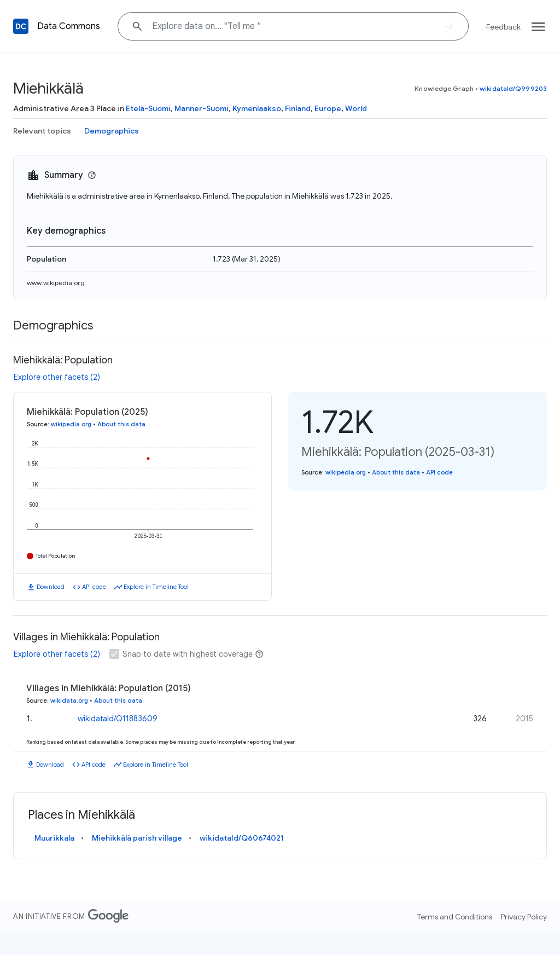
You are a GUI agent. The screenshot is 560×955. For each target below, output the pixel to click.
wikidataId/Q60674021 (242, 838)
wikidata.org (69, 701)
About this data (121, 424)
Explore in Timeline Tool (156, 587)
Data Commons (69, 26)
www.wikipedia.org (56, 283)
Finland (298, 108)
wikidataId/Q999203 (513, 88)
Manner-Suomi (202, 108)
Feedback (503, 27)
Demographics (112, 131)
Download (51, 587)
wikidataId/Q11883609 (118, 719)
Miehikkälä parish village (137, 838)
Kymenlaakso (257, 108)
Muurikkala (54, 838)
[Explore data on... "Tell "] (293, 26)
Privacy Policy (524, 917)
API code (94, 587)
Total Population (56, 556)
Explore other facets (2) (57, 377)
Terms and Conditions (455, 917)
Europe (328, 108)
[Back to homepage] (21, 26)
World (356, 108)
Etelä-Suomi (148, 108)
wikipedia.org (71, 424)
